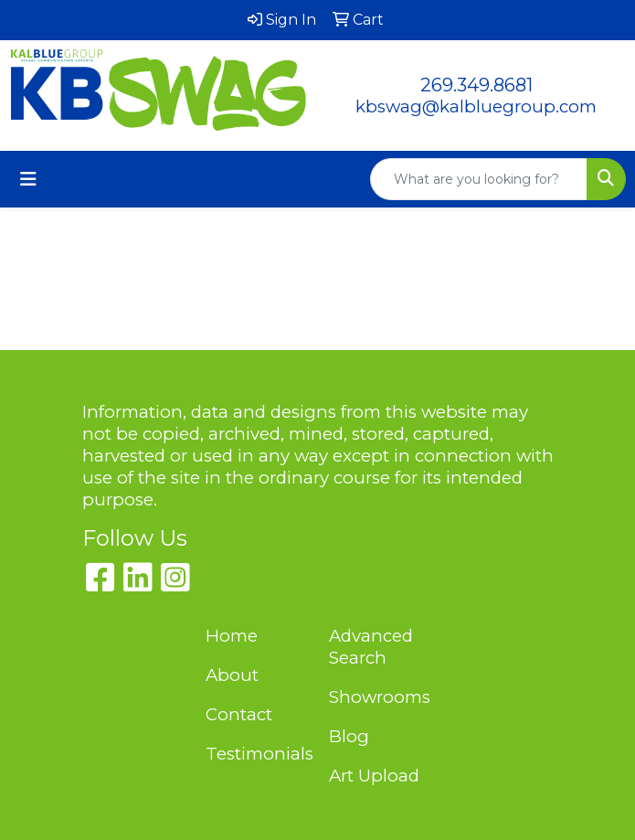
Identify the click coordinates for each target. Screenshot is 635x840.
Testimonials (256, 754)
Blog (349, 736)
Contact (239, 714)
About (232, 675)
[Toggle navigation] (28, 179)
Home (232, 636)
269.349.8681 (476, 85)
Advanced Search (371, 647)
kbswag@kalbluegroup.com (476, 106)
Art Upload (374, 776)
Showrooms (380, 697)
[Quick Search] (479, 179)
